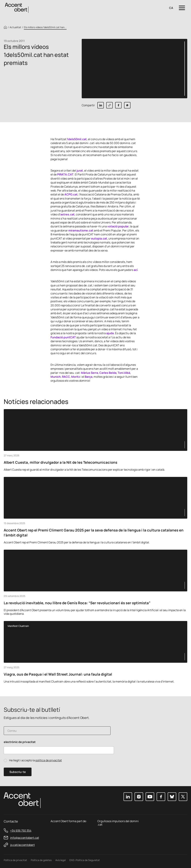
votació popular (118, 226)
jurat (80, 170)
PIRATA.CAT (65, 174)
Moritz (76, 377)
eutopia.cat (99, 238)
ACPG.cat (71, 194)
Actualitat (15, 27)
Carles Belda (108, 373)
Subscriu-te (18, 772)
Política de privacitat (15, 860)
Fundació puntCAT (63, 337)
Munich (56, 377)
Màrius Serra (90, 373)
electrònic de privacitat (20, 742)
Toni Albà (124, 373)
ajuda (110, 333)
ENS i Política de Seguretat (85, 860)
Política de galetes (41, 860)
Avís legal (61, 860)
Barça (89, 377)
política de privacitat (49, 760)
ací (136, 270)
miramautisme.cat (81, 230)
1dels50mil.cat (77, 139)
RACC (66, 377)
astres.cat (67, 214)
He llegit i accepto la (35, 760)
